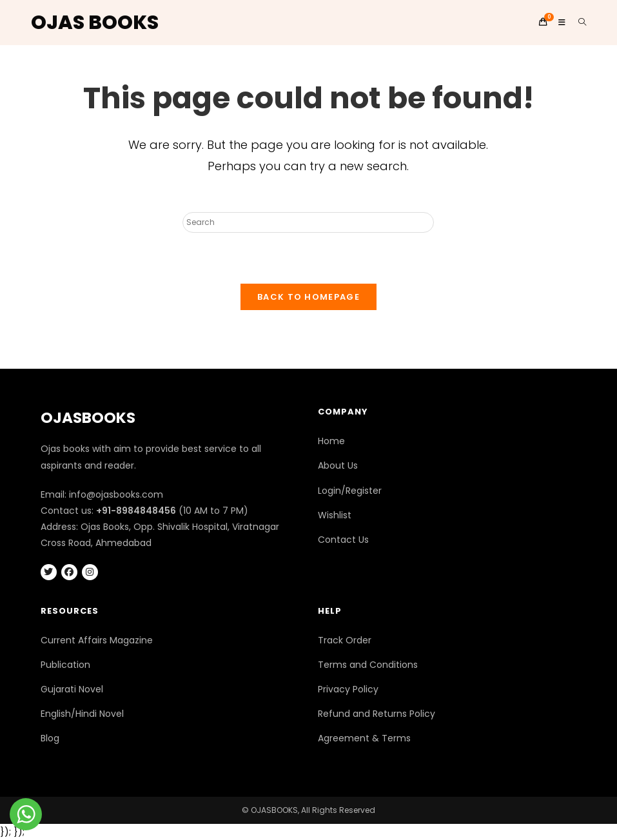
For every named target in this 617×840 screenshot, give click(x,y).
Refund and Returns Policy (377, 714)
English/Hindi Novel (82, 714)
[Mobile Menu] (558, 22)
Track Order (345, 640)
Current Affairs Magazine (97, 640)
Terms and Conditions (368, 665)
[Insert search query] (308, 222)
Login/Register (350, 491)
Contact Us (343, 540)
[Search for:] (578, 22)
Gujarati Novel (72, 689)
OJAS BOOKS (95, 23)
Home (331, 441)
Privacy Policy (348, 689)
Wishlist (335, 515)
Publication (65, 665)
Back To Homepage (308, 297)
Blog (50, 738)
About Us (338, 465)
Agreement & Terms (364, 738)
